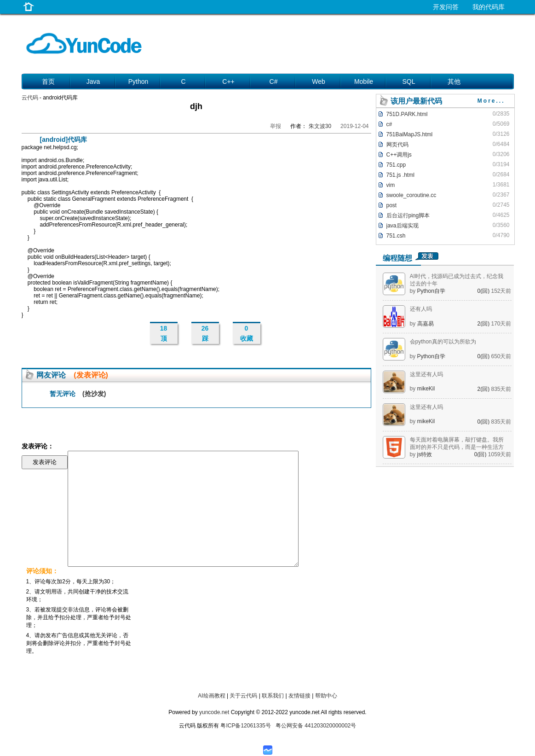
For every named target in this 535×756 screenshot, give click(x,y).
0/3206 (501, 154)
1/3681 (501, 185)
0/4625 (501, 215)
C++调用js (399, 155)
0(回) (484, 291)
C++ (228, 81)
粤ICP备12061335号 (245, 726)
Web (319, 81)
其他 (454, 81)
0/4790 (501, 235)
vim (391, 185)
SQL (408, 81)
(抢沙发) (94, 394)
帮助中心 (326, 696)
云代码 (30, 98)
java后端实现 (403, 226)
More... (491, 101)
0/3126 (501, 134)
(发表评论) (91, 375)
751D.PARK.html (407, 114)
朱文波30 (320, 126)
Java (93, 81)
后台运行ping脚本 (408, 215)
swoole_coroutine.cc (411, 195)
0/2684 (501, 174)
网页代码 (397, 145)
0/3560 (501, 225)
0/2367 (501, 195)
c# (389, 124)
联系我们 (273, 696)
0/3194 (501, 164)
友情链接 (299, 696)
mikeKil (426, 389)
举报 (276, 126)
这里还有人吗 (426, 374)
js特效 (425, 454)
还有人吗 (421, 309)
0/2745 (501, 205)
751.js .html (400, 175)
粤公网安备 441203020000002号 (316, 726)
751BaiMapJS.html (410, 134)
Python (138, 81)
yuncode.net (214, 712)
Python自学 (431, 291)
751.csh (396, 236)
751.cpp (396, 165)
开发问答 (446, 7)
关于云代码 (243, 696)
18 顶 (164, 333)
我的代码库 (489, 7)
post (392, 205)
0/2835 (501, 114)
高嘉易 (426, 324)
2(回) (484, 324)
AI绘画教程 (211, 696)
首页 (48, 81)
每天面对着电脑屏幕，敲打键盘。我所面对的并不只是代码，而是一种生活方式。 (457, 447)
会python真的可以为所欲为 (443, 342)
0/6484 (501, 144)
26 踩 (205, 333)
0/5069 (501, 124)
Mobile (364, 81)
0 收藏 (247, 333)
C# (274, 81)
